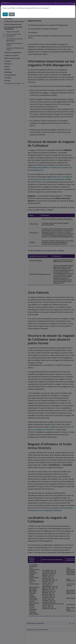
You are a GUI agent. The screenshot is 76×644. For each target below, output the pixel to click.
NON (12, 14)
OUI (5, 14)
